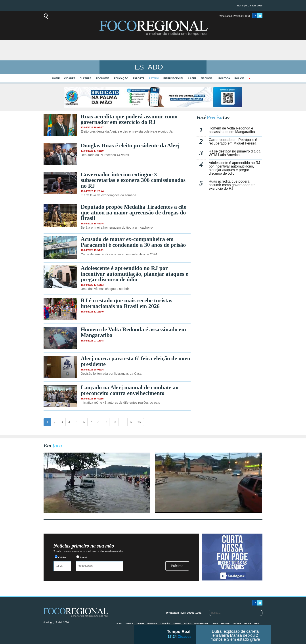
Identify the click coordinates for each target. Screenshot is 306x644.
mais (256, 623)
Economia (103, 78)
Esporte (139, 78)
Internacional (174, 78)
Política (224, 78)
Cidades (70, 78)
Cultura (85, 78)
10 (114, 422)
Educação (121, 78)
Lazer (192, 78)
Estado (154, 78)
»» (139, 422)
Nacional (208, 78)
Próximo (177, 566)
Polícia (239, 78)
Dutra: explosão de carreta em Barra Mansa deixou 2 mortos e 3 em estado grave (235, 635)
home (56, 78)
